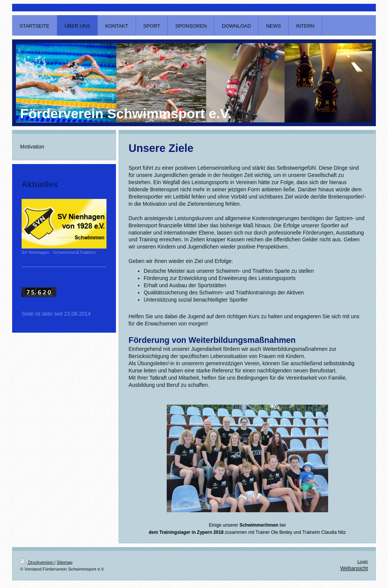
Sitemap (65, 562)
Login (363, 561)
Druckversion (37, 562)
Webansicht (354, 568)
